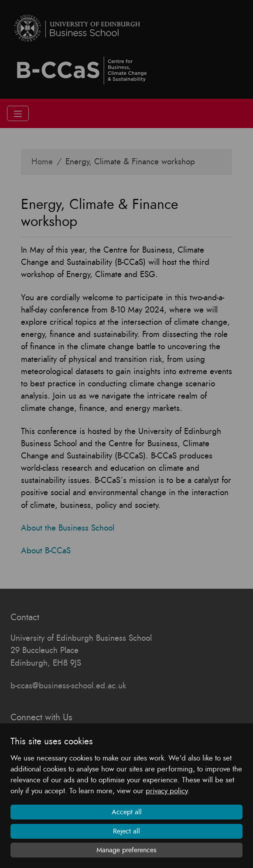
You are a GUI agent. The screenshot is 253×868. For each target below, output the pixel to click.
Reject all (126, 831)
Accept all (127, 812)
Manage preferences (126, 850)
